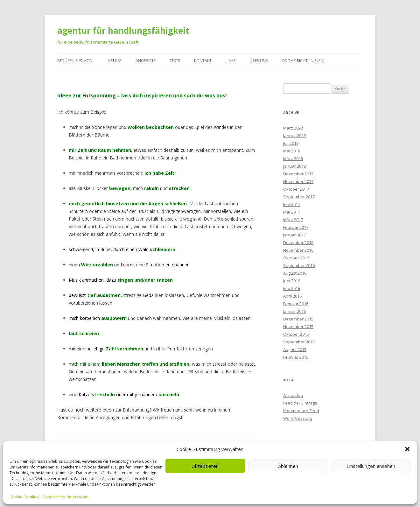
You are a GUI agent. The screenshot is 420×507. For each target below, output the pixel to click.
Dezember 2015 (298, 319)
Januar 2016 (294, 311)
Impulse (114, 61)
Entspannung (99, 95)
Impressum (78, 497)
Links (231, 61)
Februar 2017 (296, 227)
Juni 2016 (292, 281)
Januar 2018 (294, 166)
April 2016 (292, 296)
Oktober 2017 (296, 189)
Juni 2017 (292, 204)
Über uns (259, 61)
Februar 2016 (296, 304)
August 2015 (295, 349)
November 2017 (298, 181)
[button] (407, 449)
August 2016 (295, 273)
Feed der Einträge (300, 403)
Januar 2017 (294, 235)
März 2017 (293, 220)
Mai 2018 (292, 151)
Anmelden (293, 395)
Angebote (146, 61)
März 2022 (293, 128)
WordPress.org (298, 418)
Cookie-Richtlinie (24, 497)
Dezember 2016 (298, 243)
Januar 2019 (294, 136)
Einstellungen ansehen (371, 466)
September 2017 (299, 197)
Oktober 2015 (296, 334)
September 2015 (299, 342)
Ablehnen (288, 466)
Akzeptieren (205, 466)
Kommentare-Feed (301, 411)
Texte (175, 61)
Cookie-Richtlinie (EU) (303, 61)
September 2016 (299, 265)
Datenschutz (54, 497)
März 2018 (293, 158)
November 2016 (298, 250)
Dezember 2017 (298, 174)
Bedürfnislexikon (75, 61)
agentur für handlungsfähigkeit (123, 31)
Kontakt (203, 61)
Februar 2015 (296, 357)
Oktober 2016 (296, 258)
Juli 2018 (291, 143)
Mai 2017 (292, 212)
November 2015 (298, 327)
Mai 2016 (292, 288)
